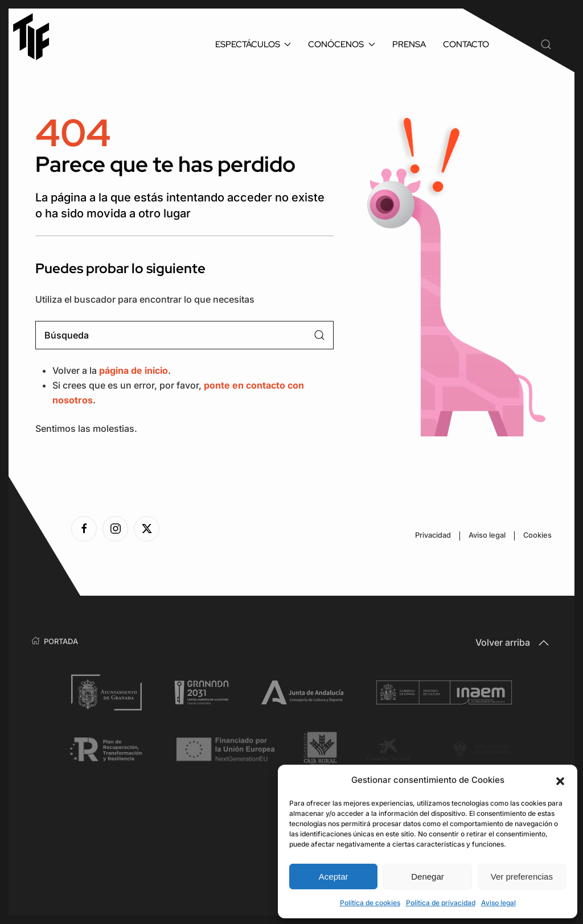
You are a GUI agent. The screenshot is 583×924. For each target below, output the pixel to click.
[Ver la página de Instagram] (115, 529)
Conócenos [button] (342, 44)
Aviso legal (498, 903)
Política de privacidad (441, 903)
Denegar (428, 876)
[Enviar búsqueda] (319, 335)
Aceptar (334, 876)
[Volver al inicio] (37, 37)
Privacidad (433, 535)
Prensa (409, 44)
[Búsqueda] (184, 335)
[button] (560, 780)
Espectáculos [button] (253, 44)
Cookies (537, 535)
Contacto (466, 44)
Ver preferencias (522, 876)
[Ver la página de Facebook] (84, 529)
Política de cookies (370, 903)
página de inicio (134, 370)
